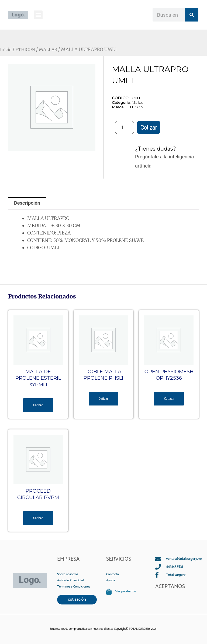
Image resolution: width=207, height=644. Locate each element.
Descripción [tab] (27, 203)
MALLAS (51, 49)
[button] (38, 15)
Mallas (137, 102)
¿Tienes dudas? (156, 149)
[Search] (192, 15)
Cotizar (149, 127)
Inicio (6, 49)
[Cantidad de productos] (125, 127)
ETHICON (27, 49)
